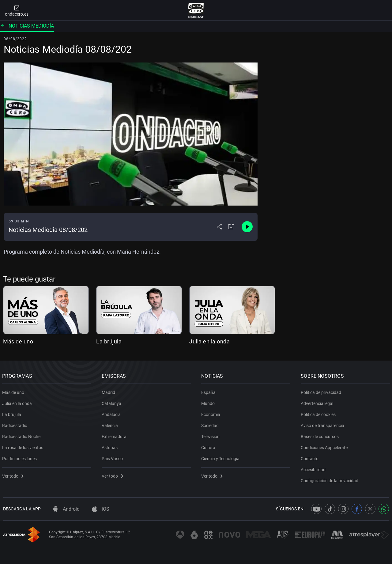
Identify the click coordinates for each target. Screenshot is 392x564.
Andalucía (112, 413)
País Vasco (113, 457)
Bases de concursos (321, 435)
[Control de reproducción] (247, 227)
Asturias (111, 446)
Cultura (209, 446)
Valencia (111, 424)
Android (66, 509)
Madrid (109, 391)
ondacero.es (17, 10)
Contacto (311, 457)
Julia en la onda (209, 341)
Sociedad (211, 424)
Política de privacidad (322, 391)
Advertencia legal (318, 402)
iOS (101, 509)
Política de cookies (319, 413)
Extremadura (115, 435)
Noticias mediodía (27, 26)
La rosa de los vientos (24, 446)
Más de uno (18, 341)
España (209, 391)
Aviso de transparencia (323, 424)
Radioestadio (16, 424)
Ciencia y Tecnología (221, 457)
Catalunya (112, 402)
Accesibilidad (314, 468)
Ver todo (14, 475)
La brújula (109, 341)
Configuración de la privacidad (330, 479)
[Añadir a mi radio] (231, 227)
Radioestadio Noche (22, 435)
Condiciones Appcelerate (325, 446)
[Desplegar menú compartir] (219, 227)
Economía (212, 413)
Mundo (209, 402)
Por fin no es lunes (20, 457)
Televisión (211, 435)
